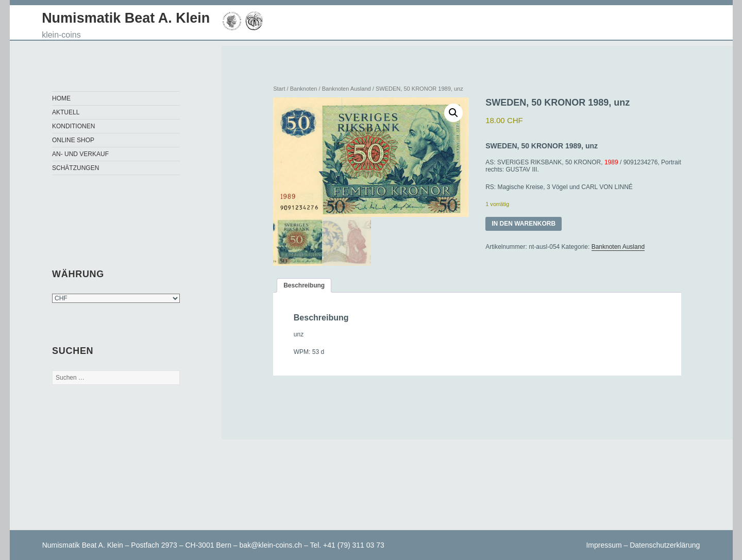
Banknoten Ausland (347, 89)
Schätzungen (75, 168)
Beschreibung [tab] (304, 287)
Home (61, 98)
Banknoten (304, 89)
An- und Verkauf (80, 154)
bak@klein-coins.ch (271, 545)
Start (279, 89)
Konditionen (73, 126)
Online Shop (73, 140)
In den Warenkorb (524, 224)
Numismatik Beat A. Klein (126, 18)
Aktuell (66, 112)
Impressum (604, 545)
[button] (453, 113)
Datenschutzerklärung (665, 545)
